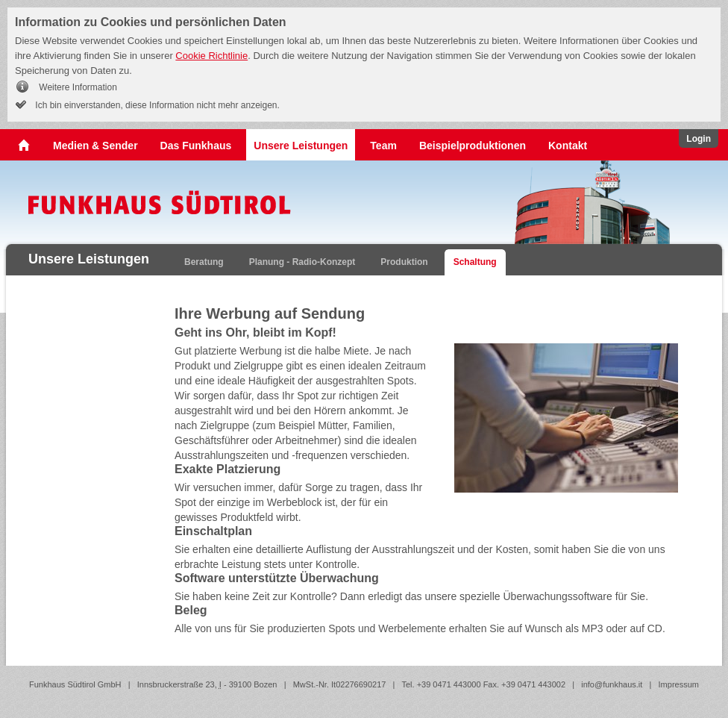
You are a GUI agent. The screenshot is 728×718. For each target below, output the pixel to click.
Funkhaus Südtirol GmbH (75, 684)
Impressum (679, 684)
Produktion (404, 262)
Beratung (204, 262)
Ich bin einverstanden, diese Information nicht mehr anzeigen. (156, 105)
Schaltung (475, 262)
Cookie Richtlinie (211, 56)
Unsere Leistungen (301, 146)
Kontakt (568, 146)
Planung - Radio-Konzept (302, 262)
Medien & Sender (95, 146)
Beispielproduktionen (473, 146)
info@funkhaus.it (612, 684)
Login (699, 139)
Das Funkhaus (196, 146)
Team (383, 146)
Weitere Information (77, 87)
